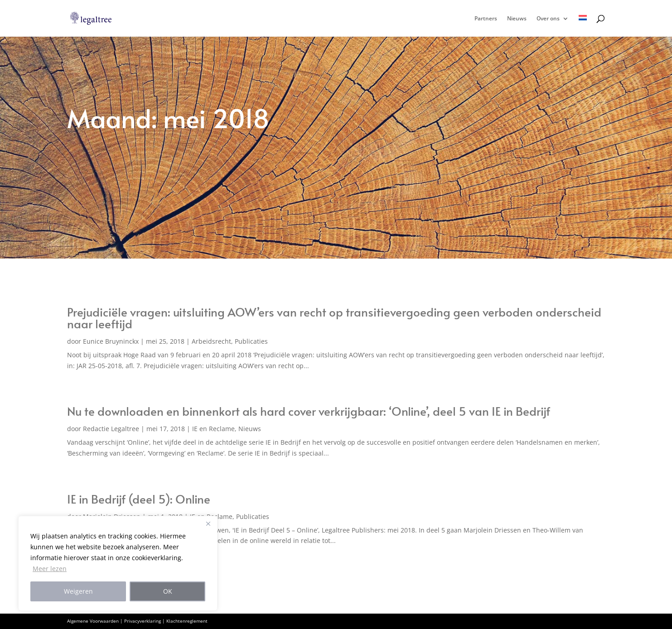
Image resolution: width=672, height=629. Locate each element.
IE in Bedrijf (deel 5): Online (139, 499)
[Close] (208, 523)
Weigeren (78, 591)
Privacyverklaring (143, 621)
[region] (118, 563)
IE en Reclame (213, 429)
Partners (486, 19)
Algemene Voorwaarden (93, 621)
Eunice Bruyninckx (111, 341)
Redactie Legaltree (111, 429)
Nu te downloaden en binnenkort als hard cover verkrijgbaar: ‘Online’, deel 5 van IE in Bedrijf (309, 411)
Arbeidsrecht (211, 341)
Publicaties (251, 341)
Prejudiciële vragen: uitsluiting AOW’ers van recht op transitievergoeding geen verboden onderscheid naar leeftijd (334, 317)
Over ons (548, 19)
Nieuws (517, 19)
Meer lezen (50, 569)
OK (168, 591)
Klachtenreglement (187, 621)
